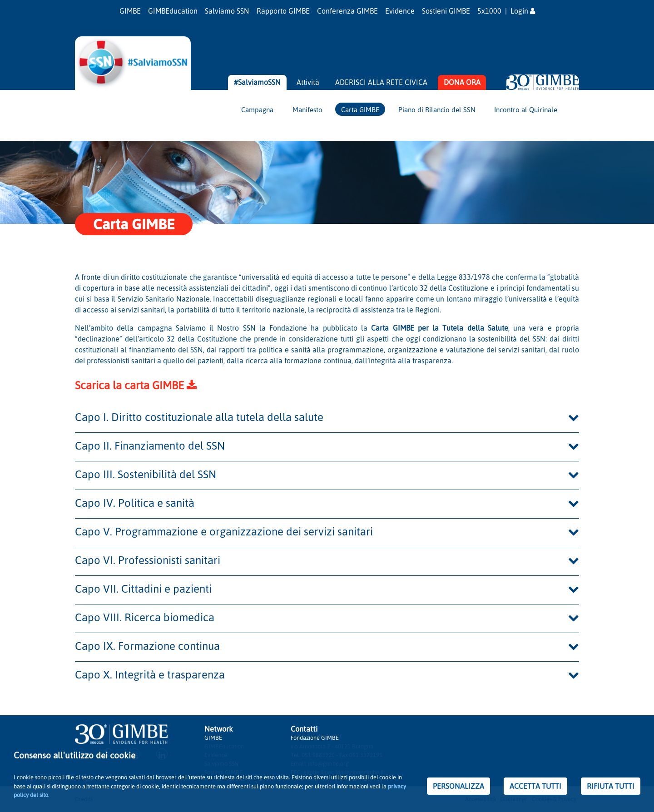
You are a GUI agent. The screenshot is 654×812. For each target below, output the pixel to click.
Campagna (257, 109)
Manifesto (307, 109)
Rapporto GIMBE (283, 11)
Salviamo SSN (227, 11)
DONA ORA (462, 82)
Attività (308, 82)
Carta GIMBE (360, 109)
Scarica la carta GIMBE (136, 385)
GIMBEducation (173, 11)
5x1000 (489, 11)
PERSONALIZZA (458, 786)
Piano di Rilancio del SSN (437, 109)
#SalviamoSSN (257, 82)
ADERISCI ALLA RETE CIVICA (381, 82)
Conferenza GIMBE (347, 11)
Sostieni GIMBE (446, 11)
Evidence (400, 11)
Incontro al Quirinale (526, 109)
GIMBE (130, 11)
